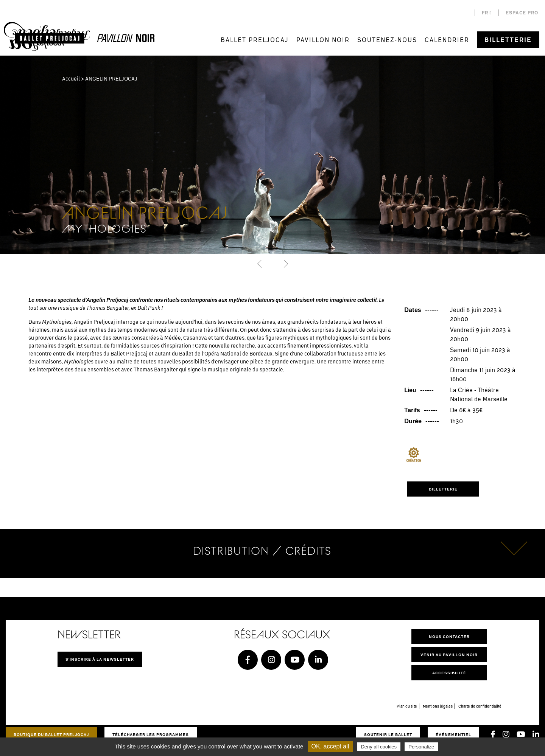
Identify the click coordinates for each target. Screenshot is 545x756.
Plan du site (407, 706)
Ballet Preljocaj (255, 40)
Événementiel (453, 734)
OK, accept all (330, 746)
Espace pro (522, 13)
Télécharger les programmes (151, 734)
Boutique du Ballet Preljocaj (51, 734)
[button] (260, 264)
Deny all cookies (379, 747)
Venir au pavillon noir (449, 655)
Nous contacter (449, 636)
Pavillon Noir (323, 40)
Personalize (421, 747)
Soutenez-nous (387, 40)
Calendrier (447, 40)
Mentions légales (438, 706)
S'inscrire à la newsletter (100, 659)
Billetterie (508, 40)
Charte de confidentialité (480, 706)
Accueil (71, 78)
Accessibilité (449, 673)
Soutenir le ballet (388, 734)
